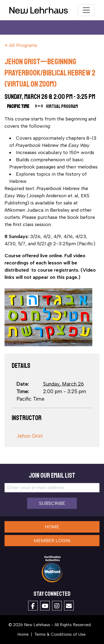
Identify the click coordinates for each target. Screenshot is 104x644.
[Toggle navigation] (86, 10)
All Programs (23, 45)
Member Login (52, 541)
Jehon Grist (30, 436)
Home (52, 527)
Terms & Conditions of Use (60, 634)
